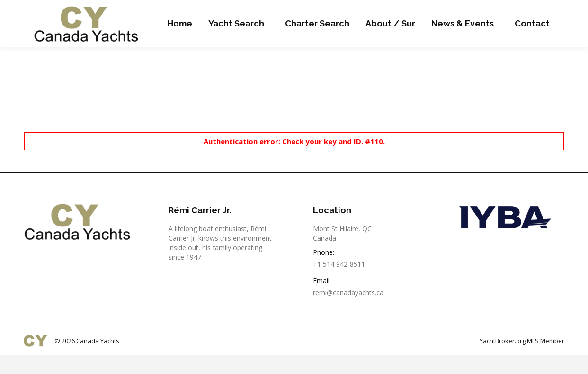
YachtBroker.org (503, 360)
